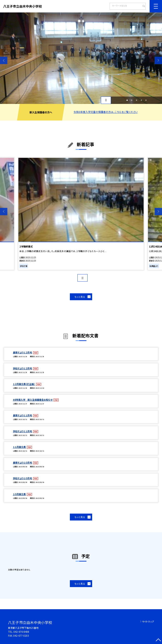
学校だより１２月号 (23, 368)
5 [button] (146, 100)
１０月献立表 (20, 494)
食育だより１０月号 (23, 463)
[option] (81, 58)
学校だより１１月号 (23, 431)
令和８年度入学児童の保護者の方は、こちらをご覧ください (106, 112)
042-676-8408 (21, 632)
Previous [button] (4, 60)
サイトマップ (148, 622)
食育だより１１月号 (23, 415)
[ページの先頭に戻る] (158, 640)
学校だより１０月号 (23, 478)
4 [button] (141, 100)
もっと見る (80, 297)
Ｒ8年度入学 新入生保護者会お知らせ (33, 400)
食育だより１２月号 (23, 352)
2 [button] (132, 100)
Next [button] (158, 60)
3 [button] (136, 100)
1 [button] (127, 100)
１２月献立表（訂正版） (24, 384)
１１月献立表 (20, 447)
